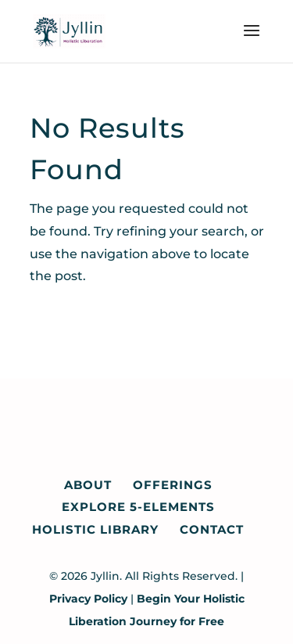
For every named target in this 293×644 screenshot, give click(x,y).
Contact (212, 529)
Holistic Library (95, 529)
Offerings (173, 485)
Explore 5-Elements (138, 507)
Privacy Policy (88, 599)
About (88, 485)
